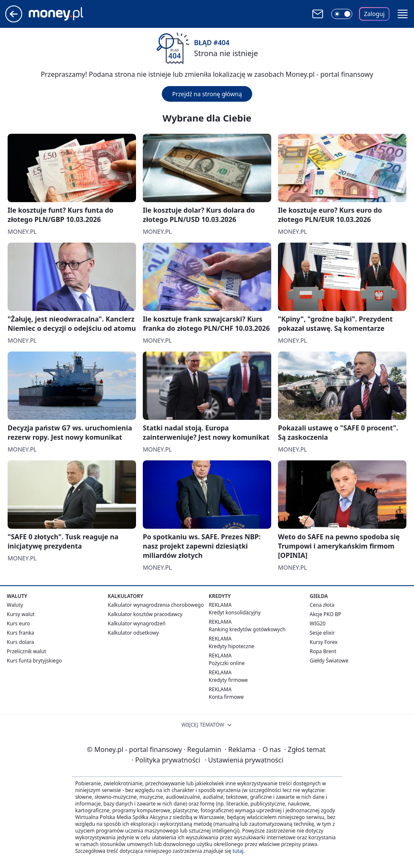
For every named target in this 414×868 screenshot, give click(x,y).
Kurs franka (20, 633)
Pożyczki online (227, 663)
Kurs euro (18, 623)
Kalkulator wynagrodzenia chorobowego (156, 605)
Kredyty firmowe (228, 680)
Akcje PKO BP (325, 614)
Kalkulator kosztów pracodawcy (145, 614)
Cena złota (322, 605)
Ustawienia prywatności (244, 760)
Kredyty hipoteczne (232, 646)
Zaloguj (375, 14)
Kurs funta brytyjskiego (34, 661)
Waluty (15, 605)
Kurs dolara (20, 642)
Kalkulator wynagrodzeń (137, 623)
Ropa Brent (323, 651)
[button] (403, 14)
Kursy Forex (324, 642)
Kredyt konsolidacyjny (235, 612)
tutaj (238, 851)
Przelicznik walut (26, 651)
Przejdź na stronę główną (207, 94)
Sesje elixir (322, 633)
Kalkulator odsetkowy (133, 633)
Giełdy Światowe (329, 661)
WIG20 (318, 623)
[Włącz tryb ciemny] (342, 14)
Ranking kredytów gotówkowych (247, 629)
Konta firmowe (226, 697)
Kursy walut (21, 614)
